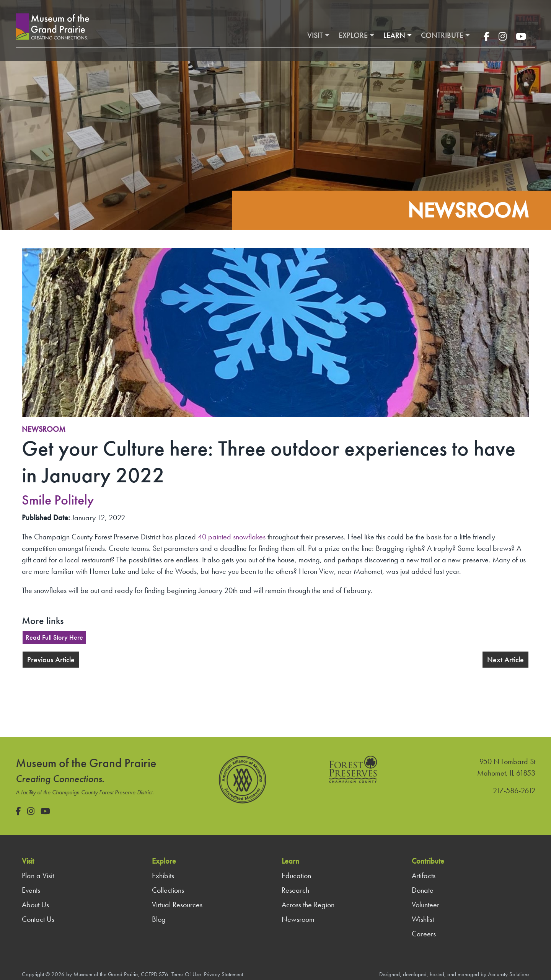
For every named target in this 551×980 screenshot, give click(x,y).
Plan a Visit (38, 875)
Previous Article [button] (51, 660)
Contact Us (38, 919)
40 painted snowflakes (232, 537)
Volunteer (425, 905)
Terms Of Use (186, 974)
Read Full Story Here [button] (54, 637)
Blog (159, 919)
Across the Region (308, 905)
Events (31, 890)
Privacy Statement (223, 974)
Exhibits (163, 875)
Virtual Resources (177, 905)
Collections (168, 890)
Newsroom (44, 429)
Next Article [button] (505, 660)
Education (296, 875)
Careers (424, 934)
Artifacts (424, 875)
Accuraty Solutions (509, 974)
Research (295, 890)
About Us (35, 905)
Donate (423, 890)
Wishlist (423, 919)
